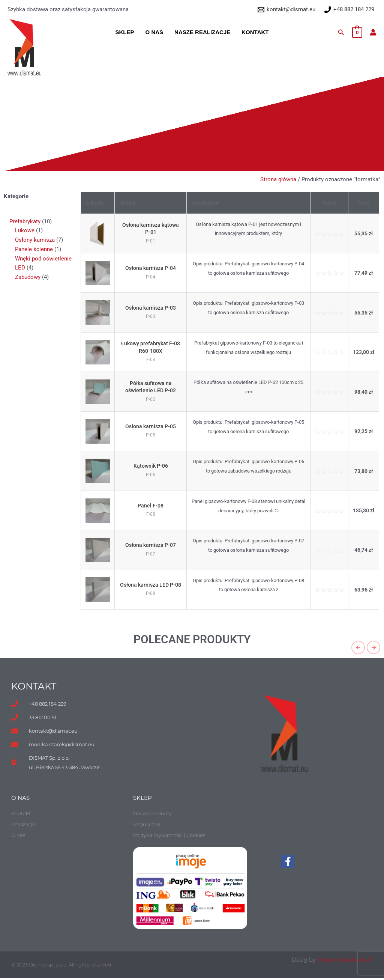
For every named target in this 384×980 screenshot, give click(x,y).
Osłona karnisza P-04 (152, 268)
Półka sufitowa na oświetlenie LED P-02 (152, 387)
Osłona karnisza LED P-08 (152, 585)
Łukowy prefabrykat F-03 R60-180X (152, 347)
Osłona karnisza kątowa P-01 (152, 229)
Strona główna (278, 179)
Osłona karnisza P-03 (152, 308)
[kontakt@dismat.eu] (286, 10)
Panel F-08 (152, 506)
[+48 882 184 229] (349, 10)
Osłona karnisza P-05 (152, 426)
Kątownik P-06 (152, 466)
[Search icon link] (341, 32)
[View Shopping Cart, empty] (357, 32)
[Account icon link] (373, 32)
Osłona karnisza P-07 (152, 545)
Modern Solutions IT (345, 961)
